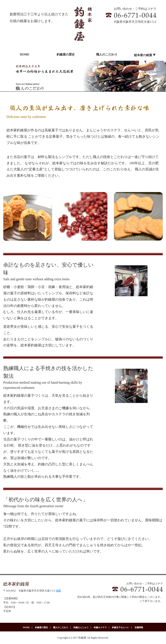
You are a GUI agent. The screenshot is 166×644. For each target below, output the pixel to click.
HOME (26, 627)
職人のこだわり (61, 627)
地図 (58, 591)
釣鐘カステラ (100, 627)
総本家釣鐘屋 (16, 584)
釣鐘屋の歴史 (41, 627)
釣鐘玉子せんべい (121, 627)
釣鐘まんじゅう (81, 627)
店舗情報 (139, 627)
